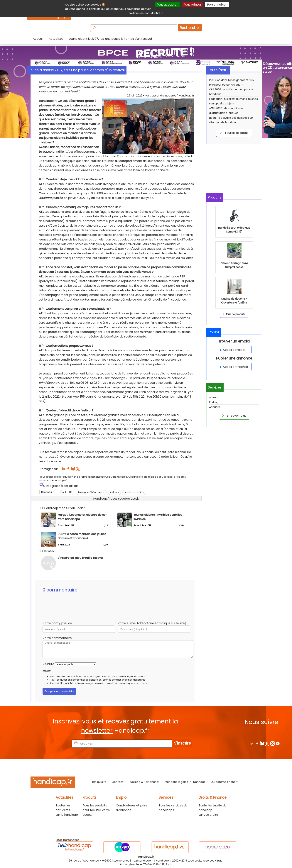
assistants (139, 680)
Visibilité (48, 664)
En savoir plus (234, 416)
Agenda (214, 397)
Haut (220, 861)
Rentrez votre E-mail (56, 744)
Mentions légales (176, 782)
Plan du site (99, 782)
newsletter (97, 731)
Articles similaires (134, 492)
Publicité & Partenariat (144, 782)
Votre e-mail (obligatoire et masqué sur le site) (152, 623)
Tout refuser (192, 5)
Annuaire (215, 407)
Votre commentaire (57, 638)
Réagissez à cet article (62, 486)
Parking (214, 402)
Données (199, 782)
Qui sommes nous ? (224, 782)
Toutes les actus (234, 133)
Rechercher (190, 28)
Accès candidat (232, 350)
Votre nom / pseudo (57, 623)
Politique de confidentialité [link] (146, 13)
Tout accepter (167, 5)
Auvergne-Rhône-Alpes (91, 492)
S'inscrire (182, 743)
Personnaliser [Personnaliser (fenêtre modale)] (217, 5)
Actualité (67, 492)
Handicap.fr (164, 861)
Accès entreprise (233, 367)
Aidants (114, 492)
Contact (118, 782)
